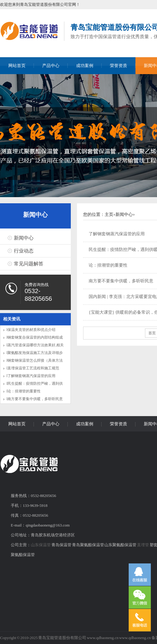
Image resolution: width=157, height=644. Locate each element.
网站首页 (17, 66)
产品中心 (51, 66)
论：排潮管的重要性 (108, 265)
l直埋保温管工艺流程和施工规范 (33, 368)
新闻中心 (35, 215)
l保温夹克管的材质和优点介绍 (31, 330)
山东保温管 (41, 545)
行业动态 (24, 251)
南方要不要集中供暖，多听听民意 (121, 281)
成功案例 (85, 66)
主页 (109, 215)
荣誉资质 (119, 66)
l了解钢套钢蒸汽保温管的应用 (31, 376)
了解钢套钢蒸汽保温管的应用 (117, 234)
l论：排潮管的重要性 (24, 391)
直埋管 (143, 545)
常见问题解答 (29, 264)
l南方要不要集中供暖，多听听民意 (35, 399)
